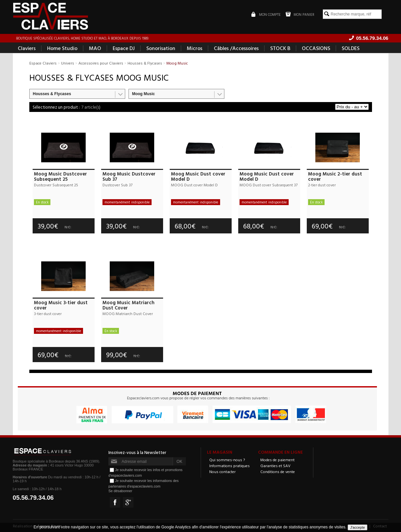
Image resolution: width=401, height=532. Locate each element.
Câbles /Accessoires (236, 48)
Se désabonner (120, 491)
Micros (195, 48)
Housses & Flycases (52, 94)
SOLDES (351, 48)
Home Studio (62, 48)
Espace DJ (124, 48)
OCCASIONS (316, 48)
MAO (95, 48)
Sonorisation (161, 48)
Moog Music (143, 94)
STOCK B (280, 48)
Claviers (27, 48)
